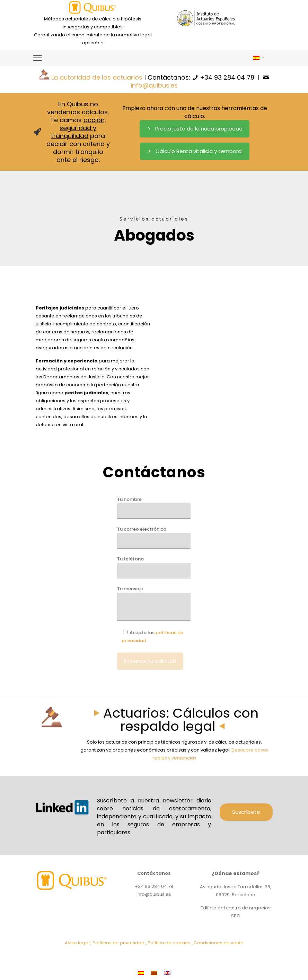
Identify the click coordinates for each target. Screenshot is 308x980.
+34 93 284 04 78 (227, 77)
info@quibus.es (154, 85)
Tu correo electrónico (154, 537)
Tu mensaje (154, 603)
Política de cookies (169, 943)
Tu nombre (154, 507)
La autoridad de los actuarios (97, 77)
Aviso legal (77, 943)
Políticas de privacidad (118, 943)
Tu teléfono (154, 567)
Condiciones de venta (219, 943)
